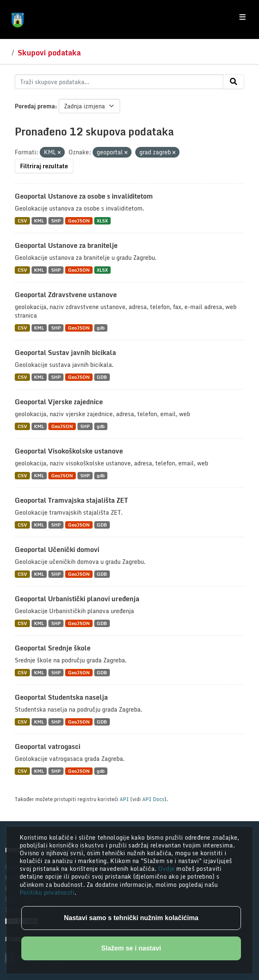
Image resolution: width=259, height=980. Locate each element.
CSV (22, 221)
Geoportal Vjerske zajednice (59, 402)
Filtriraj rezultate (44, 166)
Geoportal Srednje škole (53, 648)
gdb (101, 328)
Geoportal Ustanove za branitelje (66, 245)
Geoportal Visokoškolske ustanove (69, 451)
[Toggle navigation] (242, 17)
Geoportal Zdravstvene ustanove (66, 295)
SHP (56, 221)
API (124, 799)
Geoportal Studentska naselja (61, 697)
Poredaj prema (35, 106)
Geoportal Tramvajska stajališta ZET (71, 500)
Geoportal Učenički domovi (57, 550)
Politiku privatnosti (47, 892)
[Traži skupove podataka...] (119, 82)
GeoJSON (79, 221)
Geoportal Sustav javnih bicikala (65, 353)
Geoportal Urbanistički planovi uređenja (77, 599)
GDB (102, 377)
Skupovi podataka (49, 53)
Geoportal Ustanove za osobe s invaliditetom (84, 196)
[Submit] (234, 82)
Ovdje (167, 869)
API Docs (153, 799)
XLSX (102, 221)
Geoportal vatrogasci (48, 746)
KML (39, 221)
